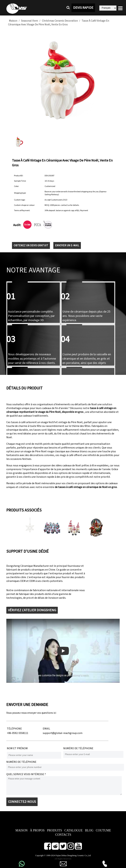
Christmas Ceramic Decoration (60, 21)
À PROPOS (37, 830)
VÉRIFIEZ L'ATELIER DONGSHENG (32, 610)
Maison (13, 21)
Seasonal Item (29, 21)
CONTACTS (63, 835)
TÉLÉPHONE (14, 729)
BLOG (89, 830)
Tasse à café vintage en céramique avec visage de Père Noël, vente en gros (59, 23)
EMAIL (46, 729)
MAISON (21, 830)
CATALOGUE (74, 830)
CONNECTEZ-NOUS (22, 802)
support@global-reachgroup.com (63, 733)
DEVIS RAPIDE (83, 8)
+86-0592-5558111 (18, 733)
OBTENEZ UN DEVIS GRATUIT (31, 245)
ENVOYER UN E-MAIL (67, 245)
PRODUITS (55, 830)
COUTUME (103, 830)
